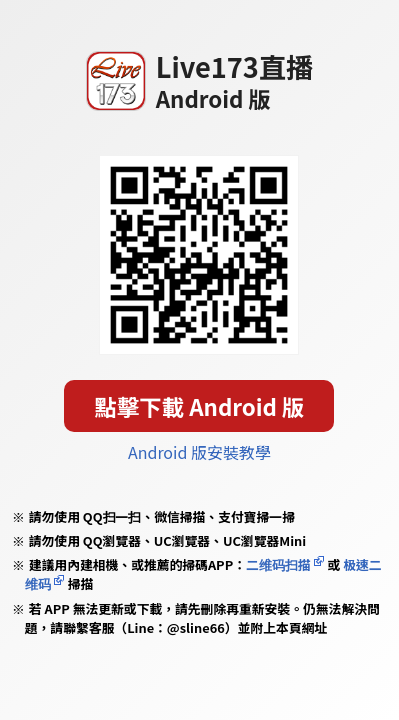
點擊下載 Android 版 (200, 406)
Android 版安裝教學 (199, 452)
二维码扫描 (278, 564)
